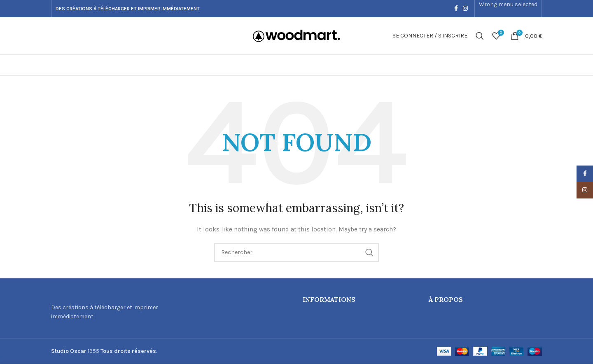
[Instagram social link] (465, 9)
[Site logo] (296, 35)
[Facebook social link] (456, 9)
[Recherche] (480, 36)
